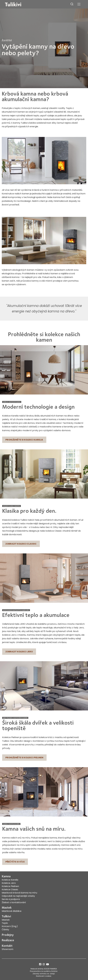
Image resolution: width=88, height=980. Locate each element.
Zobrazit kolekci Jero (19, 652)
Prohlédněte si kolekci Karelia (24, 440)
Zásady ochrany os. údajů (44, 974)
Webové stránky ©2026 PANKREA (44, 969)
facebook (40, 964)
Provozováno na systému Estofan (44, 971)
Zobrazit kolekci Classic (21, 544)
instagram (44, 964)
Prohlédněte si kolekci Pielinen (24, 758)
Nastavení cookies (44, 976)
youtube (48, 964)
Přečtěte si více (15, 862)
